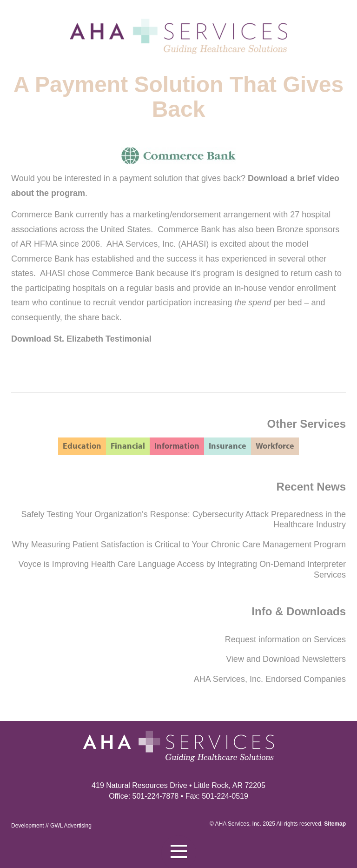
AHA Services (232, 824)
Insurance (228, 446)
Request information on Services (285, 639)
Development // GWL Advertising (51, 826)
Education (82, 446)
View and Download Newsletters (286, 659)
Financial (128, 446)
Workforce (275, 446)
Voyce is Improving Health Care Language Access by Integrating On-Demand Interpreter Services (182, 569)
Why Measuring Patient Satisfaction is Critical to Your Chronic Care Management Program (179, 545)
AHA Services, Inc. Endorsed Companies (270, 679)
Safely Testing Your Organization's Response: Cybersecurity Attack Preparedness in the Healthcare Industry (184, 520)
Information (177, 446)
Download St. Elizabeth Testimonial (81, 339)
